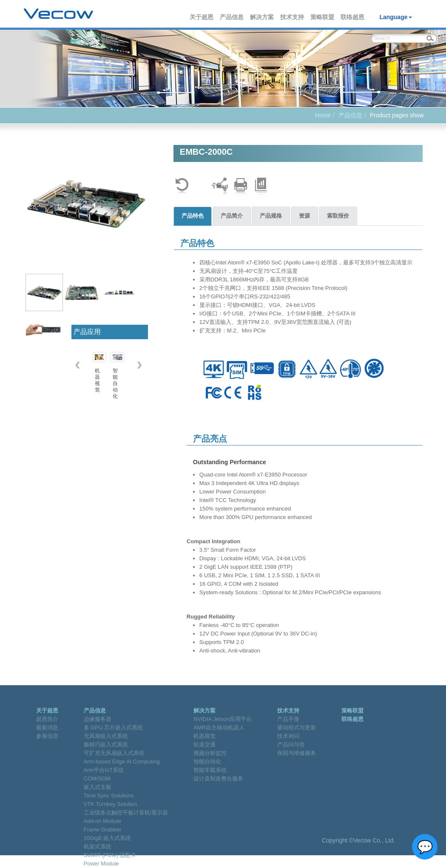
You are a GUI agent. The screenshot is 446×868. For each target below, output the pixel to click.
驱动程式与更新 (297, 728)
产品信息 (232, 17)
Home (323, 115)
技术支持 (293, 17)
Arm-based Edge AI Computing (122, 762)
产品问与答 (291, 745)
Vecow (58, 14)
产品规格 (271, 216)
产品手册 (288, 719)
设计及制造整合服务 (218, 779)
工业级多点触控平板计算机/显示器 (126, 813)
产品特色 (193, 216)
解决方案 (262, 17)
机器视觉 (205, 736)
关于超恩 (202, 17)
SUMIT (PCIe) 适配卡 (110, 855)
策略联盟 (323, 17)
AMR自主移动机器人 (219, 728)
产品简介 (232, 216)
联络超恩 (353, 17)
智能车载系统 (210, 770)
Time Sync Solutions (109, 796)
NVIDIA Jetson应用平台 (223, 719)
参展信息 (47, 736)
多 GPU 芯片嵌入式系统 (113, 728)
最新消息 (47, 728)
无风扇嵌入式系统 (106, 736)
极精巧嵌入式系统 (106, 745)
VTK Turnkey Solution (111, 804)
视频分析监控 (210, 753)
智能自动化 (207, 762)
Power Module (101, 864)
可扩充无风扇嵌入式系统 (114, 753)
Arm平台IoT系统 (104, 770)
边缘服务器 (98, 719)
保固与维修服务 (297, 753)
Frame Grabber (103, 830)
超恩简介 (47, 719)
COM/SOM (97, 779)
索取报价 (338, 216)
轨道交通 (205, 745)
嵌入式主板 (98, 787)
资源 (304, 216)
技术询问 (288, 736)
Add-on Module (102, 821)
